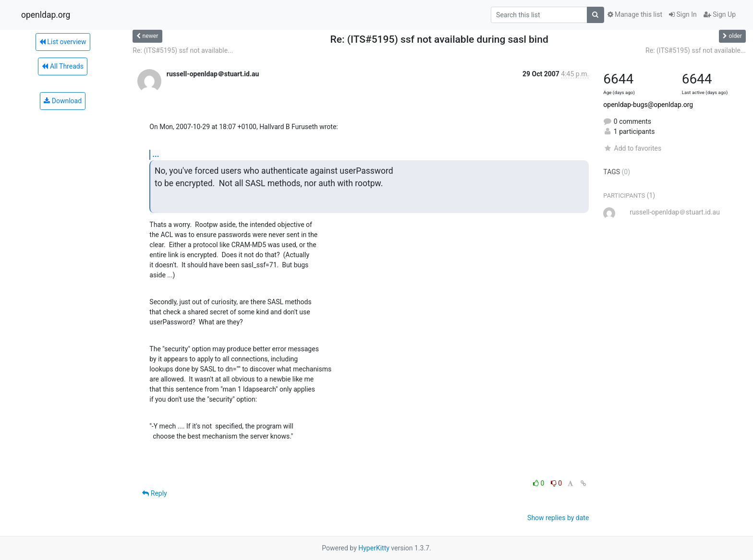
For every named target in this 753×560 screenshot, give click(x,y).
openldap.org (46, 15)
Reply (154, 493)
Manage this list (635, 14)
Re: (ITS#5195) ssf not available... (183, 50)
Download (63, 101)
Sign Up (720, 14)
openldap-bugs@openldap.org (648, 105)
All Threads (62, 66)
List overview (63, 42)
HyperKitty (374, 548)
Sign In (683, 14)
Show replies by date (558, 518)
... (156, 154)
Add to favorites (632, 148)
